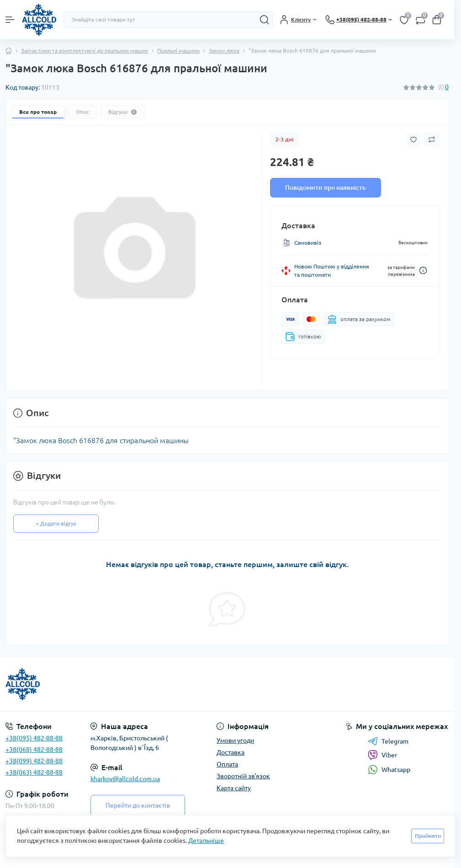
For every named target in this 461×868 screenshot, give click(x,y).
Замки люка (224, 51)
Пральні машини (178, 51)
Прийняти (428, 836)
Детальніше (206, 841)
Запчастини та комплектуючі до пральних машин (85, 51)
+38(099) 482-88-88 (34, 761)
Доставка (230, 752)
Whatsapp (389, 769)
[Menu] (10, 20)
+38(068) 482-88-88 (34, 750)
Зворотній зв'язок (243, 776)
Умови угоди (235, 740)
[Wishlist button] (413, 140)
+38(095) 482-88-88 (34, 738)
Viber (382, 755)
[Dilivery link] (423, 271)
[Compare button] (432, 139)
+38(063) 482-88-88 (34, 772)
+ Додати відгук (56, 523)
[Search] (265, 20)
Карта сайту (234, 788)
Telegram (388, 741)
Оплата (227, 764)
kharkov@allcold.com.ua (125, 779)
